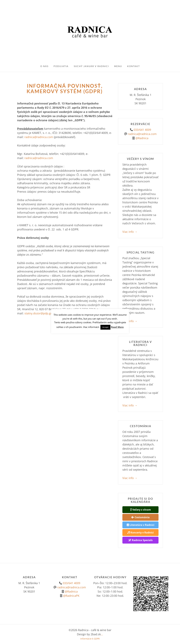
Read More (117, 327)
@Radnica (142, 138)
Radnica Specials (141, 540)
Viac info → (130, 232)
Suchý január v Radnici (91, 66)
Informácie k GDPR (90, 639)
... (102, 634)
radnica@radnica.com (39, 137)
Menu (118, 66)
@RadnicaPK (71, 596)
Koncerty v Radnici (141, 533)
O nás (44, 66)
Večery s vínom (141, 510)
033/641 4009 (142, 130)
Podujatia (61, 66)
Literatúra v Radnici (141, 525)
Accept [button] (105, 327)
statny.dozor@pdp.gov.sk (41, 313)
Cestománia (140, 517)
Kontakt (134, 66)
